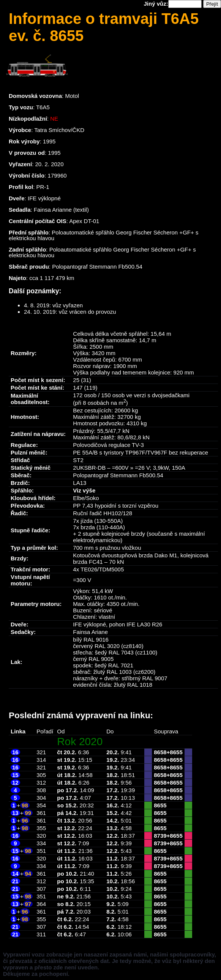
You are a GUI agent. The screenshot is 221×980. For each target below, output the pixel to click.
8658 (160, 752)
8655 (176, 752)
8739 (160, 836)
